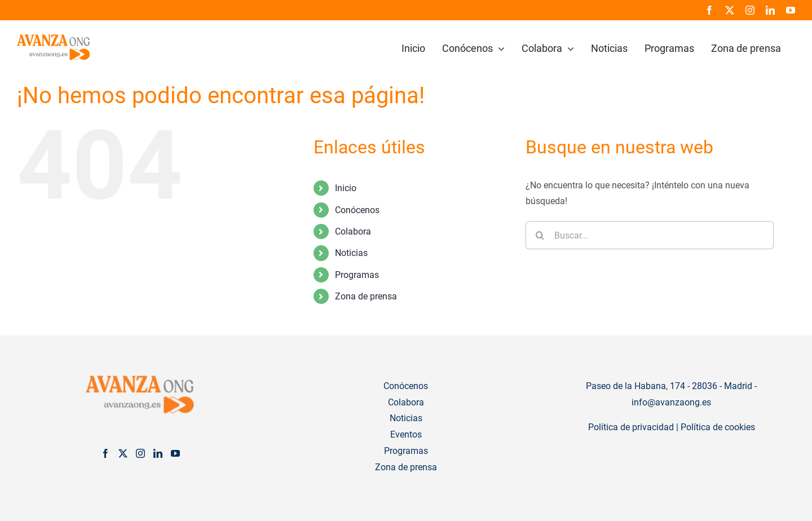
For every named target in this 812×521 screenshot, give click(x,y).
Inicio (346, 188)
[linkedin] (770, 10)
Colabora (353, 231)
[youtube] (791, 10)
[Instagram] (140, 453)
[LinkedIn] (158, 453)
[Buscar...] (650, 235)
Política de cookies (718, 427)
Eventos (406, 434)
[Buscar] (540, 235)
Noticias (351, 253)
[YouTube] (175, 453)
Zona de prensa (366, 296)
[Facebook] (105, 453)
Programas (357, 275)
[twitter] (730, 10)
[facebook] (709, 10)
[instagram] (750, 10)
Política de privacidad (631, 427)
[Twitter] (123, 453)
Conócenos (357, 210)
